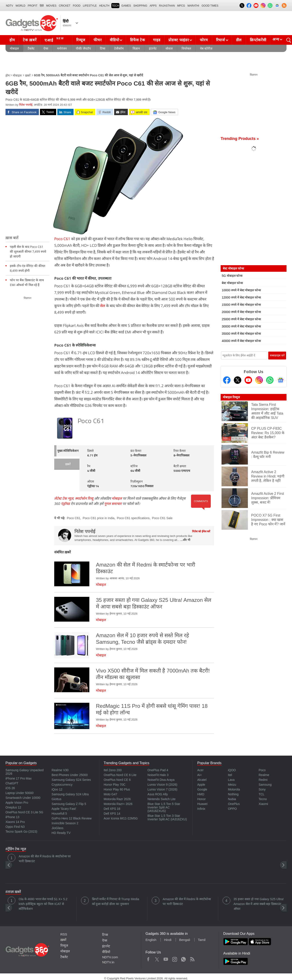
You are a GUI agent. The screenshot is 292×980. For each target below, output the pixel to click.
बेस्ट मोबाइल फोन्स (232, 283)
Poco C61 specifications (133, 518)
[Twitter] (238, 380)
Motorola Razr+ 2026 (118, 804)
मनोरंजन (62, 48)
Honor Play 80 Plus (117, 789)
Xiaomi (263, 804)
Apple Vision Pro (17, 803)
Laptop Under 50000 (20, 793)
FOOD (77, 6)
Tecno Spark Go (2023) (21, 832)
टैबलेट (31, 48)
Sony (262, 789)
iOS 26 (10, 788)
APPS (153, 6)
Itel (230, 775)
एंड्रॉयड (65, 504)
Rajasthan (167, 6)
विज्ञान (136, 48)
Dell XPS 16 (112, 809)
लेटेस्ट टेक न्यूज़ (64, 498)
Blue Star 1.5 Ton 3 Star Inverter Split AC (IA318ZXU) (167, 817)
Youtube (166, 958)
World (21, 6)
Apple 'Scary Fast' (64, 809)
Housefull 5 (59, 814)
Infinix (201, 809)
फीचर (98, 40)
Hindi (168, 940)
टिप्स (103, 48)
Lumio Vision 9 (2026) (162, 785)
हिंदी (42, 6)
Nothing (233, 794)
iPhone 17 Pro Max (19, 778)
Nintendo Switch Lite (162, 799)
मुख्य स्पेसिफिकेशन (68, 451)
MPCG (181, 6)
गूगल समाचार (113, 504)
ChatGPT (12, 783)
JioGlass (58, 828)
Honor (201, 799)
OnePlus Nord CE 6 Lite (120, 775)
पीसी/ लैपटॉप (83, 48)
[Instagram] (259, 380)
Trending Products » (240, 139)
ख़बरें (28, 75)
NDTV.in (108, 962)
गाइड (157, 40)
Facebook (148, 958)
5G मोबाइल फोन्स (232, 276)
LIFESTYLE (90, 6)
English (151, 940)
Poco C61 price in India (99, 518)
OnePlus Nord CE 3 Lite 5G (24, 812)
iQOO (232, 770)
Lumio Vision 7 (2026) (162, 789)
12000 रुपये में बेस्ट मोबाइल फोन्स (241, 297)
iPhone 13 (12, 817)
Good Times (210, 6)
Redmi (263, 780)
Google (202, 789)
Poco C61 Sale (162, 518)
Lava (231, 780)
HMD (201, 794)
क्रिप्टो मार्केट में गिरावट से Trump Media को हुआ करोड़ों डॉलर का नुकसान (116, 901)
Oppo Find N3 (15, 827)
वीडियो (114, 40)
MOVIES (51, 6)
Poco (262, 770)
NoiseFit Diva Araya (161, 780)
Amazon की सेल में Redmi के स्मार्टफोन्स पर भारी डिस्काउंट (45, 859)
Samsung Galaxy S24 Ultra (70, 794)
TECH (115, 6)
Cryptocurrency (62, 785)
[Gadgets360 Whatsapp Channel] (270, 380)
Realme (264, 775)
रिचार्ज (221, 40)
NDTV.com (110, 957)
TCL (261, 794)
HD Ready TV (61, 833)
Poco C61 (62, 239)
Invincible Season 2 (65, 823)
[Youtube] (248, 380)
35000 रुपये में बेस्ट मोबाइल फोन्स (241, 334)
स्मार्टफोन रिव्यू (84, 498)
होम (12, 40)
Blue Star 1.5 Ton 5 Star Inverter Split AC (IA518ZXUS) (164, 807)
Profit (32, 6)
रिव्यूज (81, 40)
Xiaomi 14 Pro (15, 822)
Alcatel (202, 780)
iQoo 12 (57, 789)
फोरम (204, 40)
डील (239, 40)
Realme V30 (60, 770)
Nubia (232, 799)
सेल (103, 306)
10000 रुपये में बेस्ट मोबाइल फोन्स (241, 290)
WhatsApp (183, 958)
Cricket (65, 6)
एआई (55, 39)
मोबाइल (14, 48)
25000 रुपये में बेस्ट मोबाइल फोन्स (241, 319)
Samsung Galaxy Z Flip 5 (69, 804)
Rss (192, 958)
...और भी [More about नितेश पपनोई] (185, 540)
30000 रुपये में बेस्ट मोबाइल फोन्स (241, 326)
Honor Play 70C (114, 785)
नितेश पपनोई (26, 105)
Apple (201, 785)
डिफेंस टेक (137, 40)
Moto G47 (110, 794)
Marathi (193, 6)
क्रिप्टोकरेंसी (258, 40)
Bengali (185, 940)
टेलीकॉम (119, 48)
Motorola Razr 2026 (117, 799)
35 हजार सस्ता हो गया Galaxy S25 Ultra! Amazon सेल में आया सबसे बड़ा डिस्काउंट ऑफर (259, 904)
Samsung (265, 785)
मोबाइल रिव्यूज (231, 397)
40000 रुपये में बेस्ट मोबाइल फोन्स (241, 341)
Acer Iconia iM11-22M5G (121, 818)
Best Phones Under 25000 (70, 775)
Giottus (56, 799)
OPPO (232, 809)
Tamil (202, 940)
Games (126, 6)
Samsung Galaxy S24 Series (71, 780)
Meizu (232, 785)
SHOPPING (140, 6)
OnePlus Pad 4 (158, 770)
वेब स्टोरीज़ (206, 48)
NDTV (10, 6)
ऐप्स (46, 48)
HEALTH (104, 6)
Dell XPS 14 (112, 814)
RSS (64, 934)
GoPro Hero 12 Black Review (72, 818)
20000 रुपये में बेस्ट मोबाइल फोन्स (241, 312)
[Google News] (281, 380)
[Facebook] (227, 380)
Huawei (202, 804)
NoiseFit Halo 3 (158, 775)
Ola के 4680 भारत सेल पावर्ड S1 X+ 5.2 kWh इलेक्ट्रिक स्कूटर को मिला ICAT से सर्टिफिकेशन (43, 904)
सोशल (169, 48)
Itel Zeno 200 (113, 770)
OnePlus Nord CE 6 (117, 780)
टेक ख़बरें (30, 40)
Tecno (263, 799)
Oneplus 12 (13, 807)
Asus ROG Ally (158, 794)
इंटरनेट (153, 48)
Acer (200, 770)
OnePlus (234, 804)
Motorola (234, 789)
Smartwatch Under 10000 (23, 798)
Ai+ (199, 775)
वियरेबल (186, 48)
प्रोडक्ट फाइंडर (179, 40)
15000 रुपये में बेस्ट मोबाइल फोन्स (241, 305)
